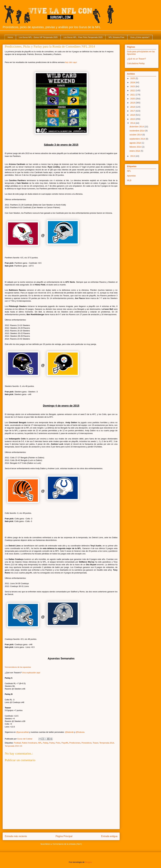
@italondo (69, 732)
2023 (133, 86)
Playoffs (65, 743)
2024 (133, 82)
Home (10, 37)
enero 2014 (135, 151)
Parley (52, 743)
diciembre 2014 (137, 127)
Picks (58, 743)
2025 (133, 78)
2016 (133, 115)
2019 (133, 103)
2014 (133, 123)
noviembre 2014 (137, 131)
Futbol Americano (29, 743)
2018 (133, 107)
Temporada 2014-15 (13, 746)
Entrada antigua (109, 836)
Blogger (88, 862)
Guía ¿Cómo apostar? (140, 37)
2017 (133, 111)
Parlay (45, 743)
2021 (133, 95)
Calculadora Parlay (136, 63)
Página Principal (64, 836)
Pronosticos (87, 743)
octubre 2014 (136, 135)
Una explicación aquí (31, 673)
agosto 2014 (136, 143)
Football (17, 743)
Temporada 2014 (107, 743)
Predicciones (75, 743)
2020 (133, 99)
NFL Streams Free (116, 37)
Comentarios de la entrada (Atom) (67, 844)
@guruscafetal (23, 732)
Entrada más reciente (16, 836)
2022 (133, 90)
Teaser (96, 743)
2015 (133, 119)
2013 (133, 156)
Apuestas (131, 176)
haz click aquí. (71, 62)
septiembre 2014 (138, 139)
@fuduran (80, 732)
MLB (129, 180)
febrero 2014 (136, 147)
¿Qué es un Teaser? (136, 59)
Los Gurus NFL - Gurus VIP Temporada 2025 (38, 37)
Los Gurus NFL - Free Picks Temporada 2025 (83, 37)
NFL (40, 743)
